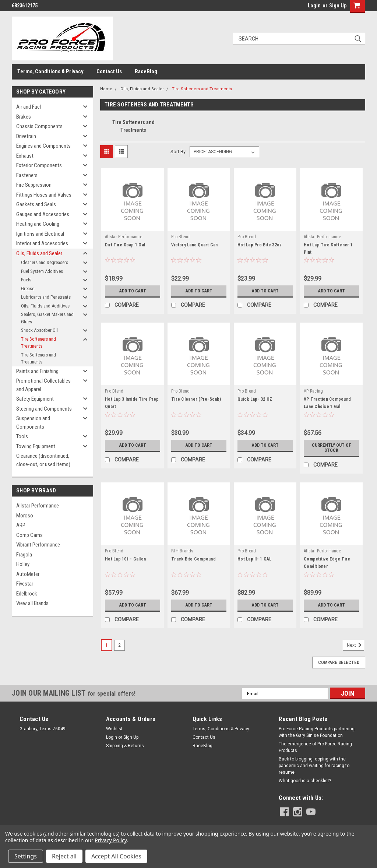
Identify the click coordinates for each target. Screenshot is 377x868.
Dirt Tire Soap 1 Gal (125, 245)
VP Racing (313, 391)
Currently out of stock (331, 448)
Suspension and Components (33, 423)
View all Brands (32, 603)
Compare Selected (339, 663)
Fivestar (25, 584)
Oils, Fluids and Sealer (39, 253)
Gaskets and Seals (36, 204)
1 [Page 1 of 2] (107, 645)
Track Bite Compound (193, 559)
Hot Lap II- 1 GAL (254, 559)
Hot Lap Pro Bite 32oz (260, 245)
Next (355, 645)
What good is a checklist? (305, 781)
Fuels (26, 280)
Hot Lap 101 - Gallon (125, 559)
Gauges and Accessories (43, 214)
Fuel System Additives (42, 271)
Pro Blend (180, 237)
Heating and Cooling (38, 224)
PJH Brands (182, 551)
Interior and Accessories (42, 243)
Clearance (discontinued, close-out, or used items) (43, 460)
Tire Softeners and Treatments (38, 343)
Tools (22, 436)
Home (106, 89)
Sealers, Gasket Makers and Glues (47, 318)
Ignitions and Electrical (40, 234)
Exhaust (25, 156)
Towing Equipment (36, 446)
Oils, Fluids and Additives (45, 306)
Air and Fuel (29, 107)
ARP (21, 525)
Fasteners (27, 175)
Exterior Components (39, 165)
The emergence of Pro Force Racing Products (315, 747)
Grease (28, 289)
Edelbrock (27, 594)
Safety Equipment (35, 399)
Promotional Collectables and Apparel (43, 385)
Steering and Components (44, 409)
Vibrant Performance (38, 545)
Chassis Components (39, 126)
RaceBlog (146, 71)
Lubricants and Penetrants (46, 297)
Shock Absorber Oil (39, 330)
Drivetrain (26, 136)
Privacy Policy (111, 840)
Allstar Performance (38, 506)
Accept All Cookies (116, 856)
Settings (26, 856)
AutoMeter (28, 574)
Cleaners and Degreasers (45, 262)
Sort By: (179, 152)
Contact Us (109, 71)
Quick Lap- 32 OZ (255, 399)
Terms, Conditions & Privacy (50, 71)
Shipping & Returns (125, 746)
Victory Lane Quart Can (195, 245)
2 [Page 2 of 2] (119, 645)
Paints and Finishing (37, 371)
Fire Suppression (34, 185)
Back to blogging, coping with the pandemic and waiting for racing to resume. (314, 766)
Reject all (64, 856)
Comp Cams (29, 535)
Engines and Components (43, 146)
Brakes (24, 117)
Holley (23, 564)
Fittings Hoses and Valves (44, 195)
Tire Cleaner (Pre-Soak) (196, 399)
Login (314, 6)
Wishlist (114, 729)
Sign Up (338, 6)
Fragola (24, 555)
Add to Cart (133, 291)
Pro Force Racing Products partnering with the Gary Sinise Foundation (317, 732)
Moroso (25, 516)
